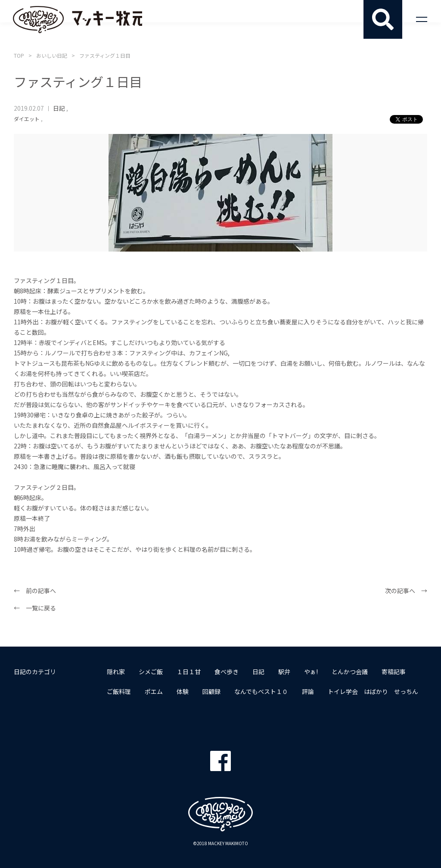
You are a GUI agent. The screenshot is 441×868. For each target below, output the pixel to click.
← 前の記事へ (35, 591)
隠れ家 (116, 672)
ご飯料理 (119, 691)
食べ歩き (227, 672)
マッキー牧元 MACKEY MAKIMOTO (78, 19)
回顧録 (211, 691)
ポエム (154, 691)
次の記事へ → (406, 591)
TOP (19, 55)
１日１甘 (189, 672)
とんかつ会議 (350, 672)
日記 (59, 108)
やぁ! (311, 672)
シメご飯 (151, 672)
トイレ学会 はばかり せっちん (373, 691)
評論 (308, 691)
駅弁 (284, 672)
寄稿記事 (394, 672)
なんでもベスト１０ (261, 691)
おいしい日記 (52, 55)
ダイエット (27, 119)
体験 (183, 691)
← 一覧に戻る (35, 608)
